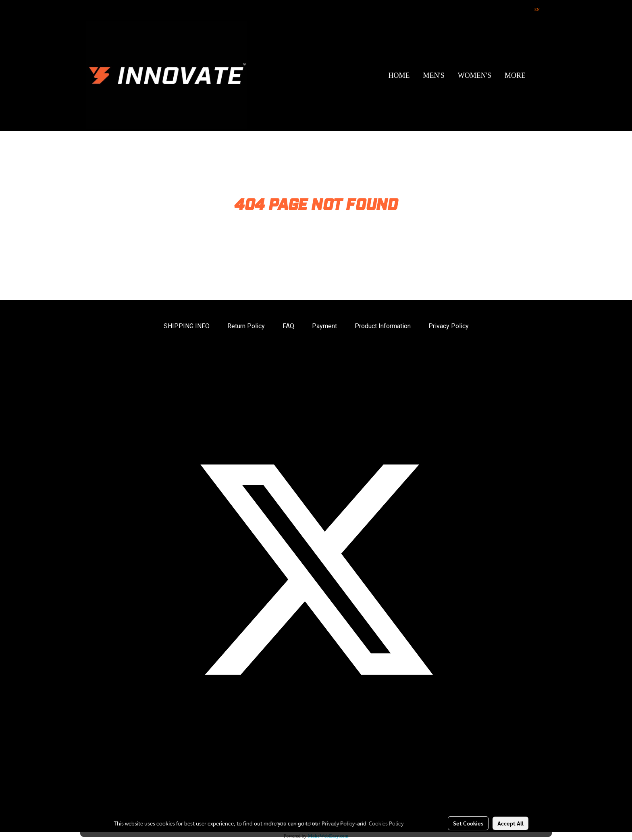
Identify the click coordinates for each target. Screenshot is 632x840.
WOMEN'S (475, 75)
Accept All (510, 823)
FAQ (288, 326)
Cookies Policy (386, 823)
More (515, 75)
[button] (539, 75)
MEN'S (433, 75)
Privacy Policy (449, 326)
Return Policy (246, 326)
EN (534, 9)
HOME (399, 75)
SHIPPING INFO (187, 326)
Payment (324, 326)
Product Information (383, 326)
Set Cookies (468, 823)
